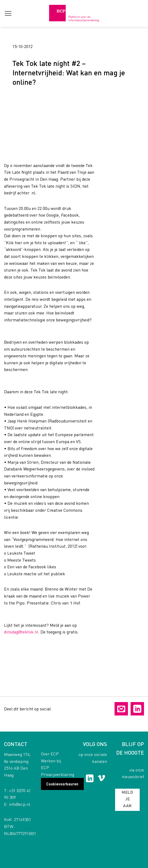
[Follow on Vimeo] (101, 779)
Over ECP (50, 754)
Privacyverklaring (58, 774)
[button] (8, 13)
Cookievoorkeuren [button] (62, 784)
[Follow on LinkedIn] (90, 779)
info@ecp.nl (20, 804)
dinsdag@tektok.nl (21, 632)
